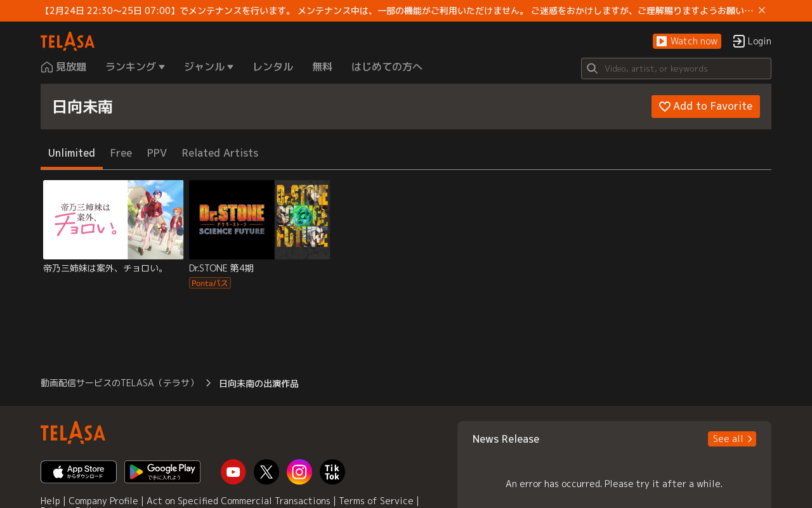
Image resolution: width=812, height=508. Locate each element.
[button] (687, 42)
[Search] (676, 68)
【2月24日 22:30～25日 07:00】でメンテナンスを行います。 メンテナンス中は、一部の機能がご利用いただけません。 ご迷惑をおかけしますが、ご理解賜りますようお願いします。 (397, 11)
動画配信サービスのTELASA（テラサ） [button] (120, 383)
